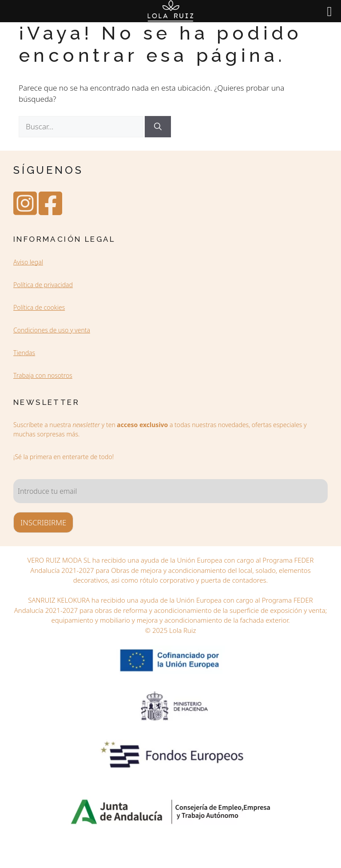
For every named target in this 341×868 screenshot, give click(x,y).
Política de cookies (39, 307)
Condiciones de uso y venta (52, 330)
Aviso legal (28, 262)
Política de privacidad (43, 285)
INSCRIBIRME (43, 522)
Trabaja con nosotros (43, 375)
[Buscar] (158, 127)
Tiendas (24, 353)
